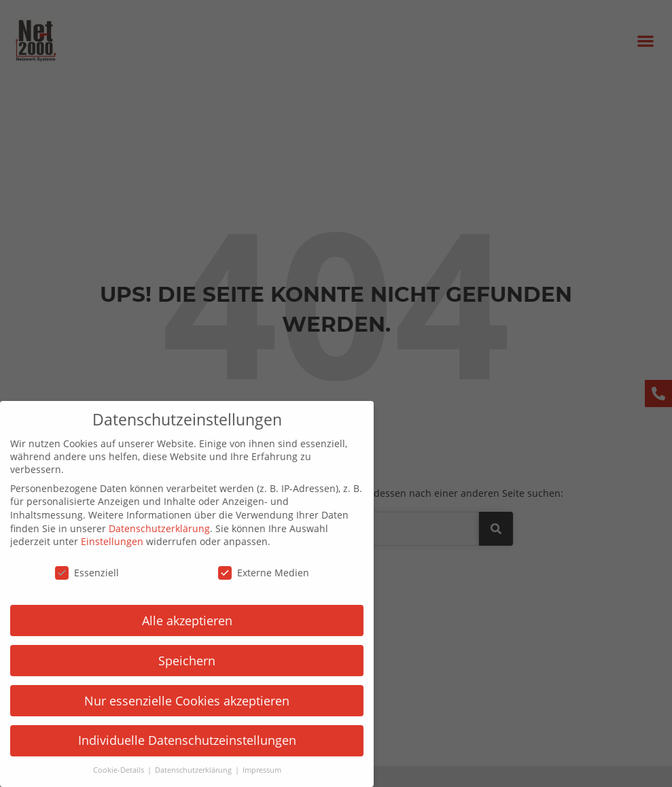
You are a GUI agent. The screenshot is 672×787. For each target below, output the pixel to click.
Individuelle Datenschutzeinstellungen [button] (178, 740)
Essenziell (78, 573)
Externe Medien (255, 573)
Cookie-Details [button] (110, 770)
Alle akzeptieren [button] (178, 620)
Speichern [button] (178, 661)
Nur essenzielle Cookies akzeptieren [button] (178, 701)
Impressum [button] (252, 770)
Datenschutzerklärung (151, 528)
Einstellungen (103, 541)
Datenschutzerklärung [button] (185, 770)
